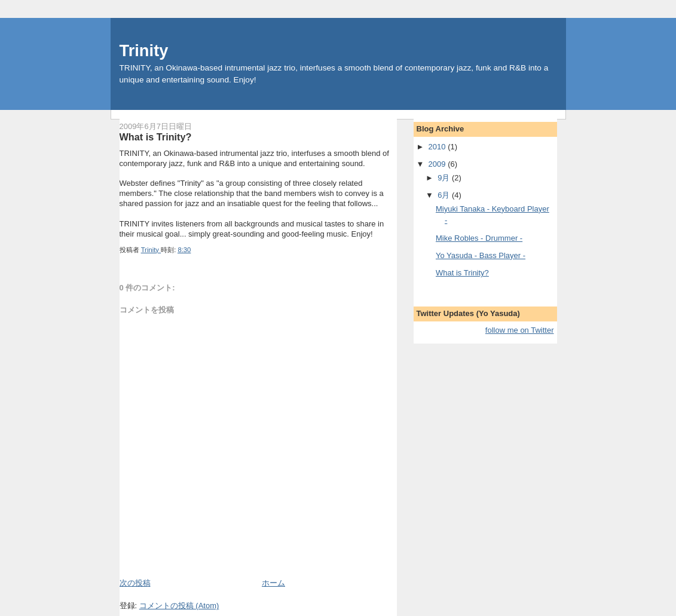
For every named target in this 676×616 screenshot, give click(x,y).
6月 (445, 195)
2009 (438, 164)
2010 (438, 147)
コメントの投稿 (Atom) (179, 606)
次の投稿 (135, 583)
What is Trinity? (462, 273)
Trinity (144, 50)
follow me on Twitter (520, 330)
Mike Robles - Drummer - (479, 238)
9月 (445, 178)
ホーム (273, 583)
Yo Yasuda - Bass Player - (481, 255)
